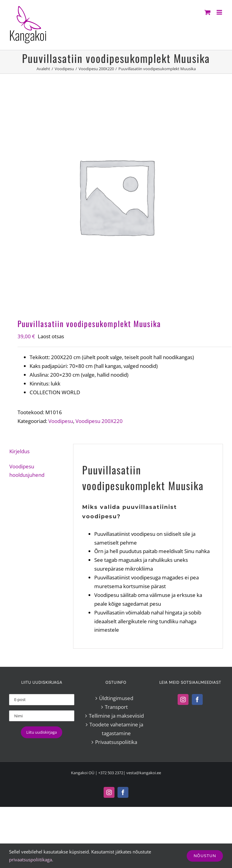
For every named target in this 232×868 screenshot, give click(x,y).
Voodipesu (61, 421)
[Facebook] (197, 699)
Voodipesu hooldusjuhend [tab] (27, 471)
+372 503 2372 (111, 773)
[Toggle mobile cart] (208, 12)
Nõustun (205, 856)
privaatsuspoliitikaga (31, 860)
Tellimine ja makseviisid (116, 716)
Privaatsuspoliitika (116, 742)
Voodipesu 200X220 (99, 421)
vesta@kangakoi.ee (144, 773)
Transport (116, 707)
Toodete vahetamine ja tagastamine (116, 729)
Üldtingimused (116, 698)
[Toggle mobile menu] (220, 12)
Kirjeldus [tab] (19, 451)
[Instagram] (183, 699)
